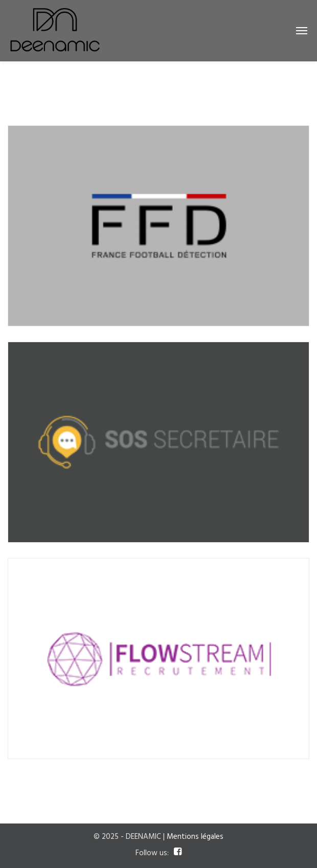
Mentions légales (195, 837)
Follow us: (152, 853)
